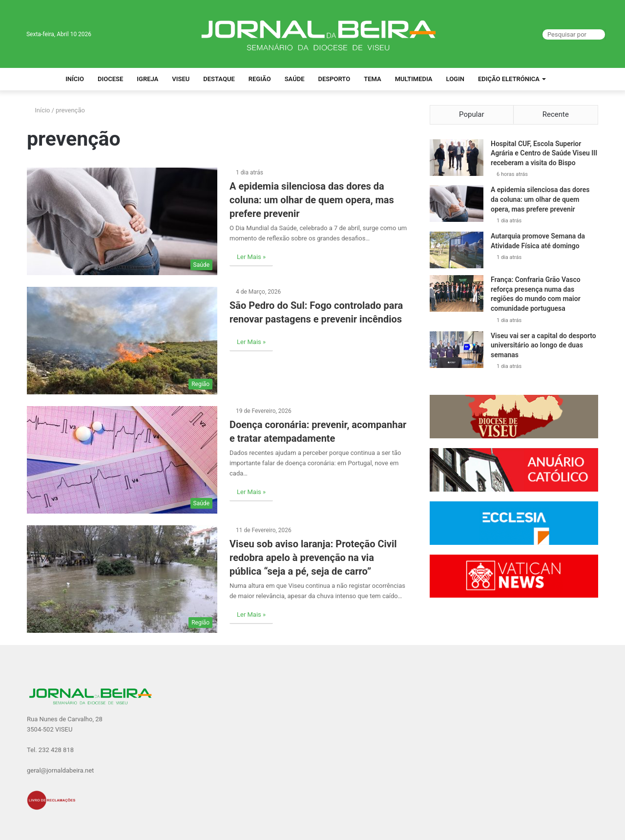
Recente (556, 114)
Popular (472, 114)
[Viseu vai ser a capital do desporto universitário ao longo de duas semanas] (457, 350)
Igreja (147, 79)
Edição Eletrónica (509, 79)
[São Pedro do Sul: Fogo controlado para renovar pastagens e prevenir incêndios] (122, 341)
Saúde (295, 79)
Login (455, 79)
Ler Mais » (251, 257)
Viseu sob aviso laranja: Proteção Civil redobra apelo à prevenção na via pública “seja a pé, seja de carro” (313, 558)
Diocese (110, 79)
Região (260, 79)
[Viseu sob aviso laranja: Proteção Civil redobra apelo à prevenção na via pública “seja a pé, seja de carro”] (122, 579)
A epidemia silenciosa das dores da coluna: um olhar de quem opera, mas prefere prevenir (312, 200)
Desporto (334, 79)
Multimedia (414, 79)
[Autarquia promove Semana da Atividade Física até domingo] (457, 250)
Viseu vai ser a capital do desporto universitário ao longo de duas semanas (543, 345)
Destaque (219, 79)
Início (75, 79)
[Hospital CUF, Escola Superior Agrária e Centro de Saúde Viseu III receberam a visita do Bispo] (457, 158)
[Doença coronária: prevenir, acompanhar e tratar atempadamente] (122, 460)
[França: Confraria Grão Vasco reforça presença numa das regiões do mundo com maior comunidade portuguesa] (457, 294)
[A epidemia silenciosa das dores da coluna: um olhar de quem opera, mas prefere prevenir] (122, 221)
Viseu (181, 79)
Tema (373, 79)
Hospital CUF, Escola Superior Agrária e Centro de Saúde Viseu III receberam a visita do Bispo (544, 153)
